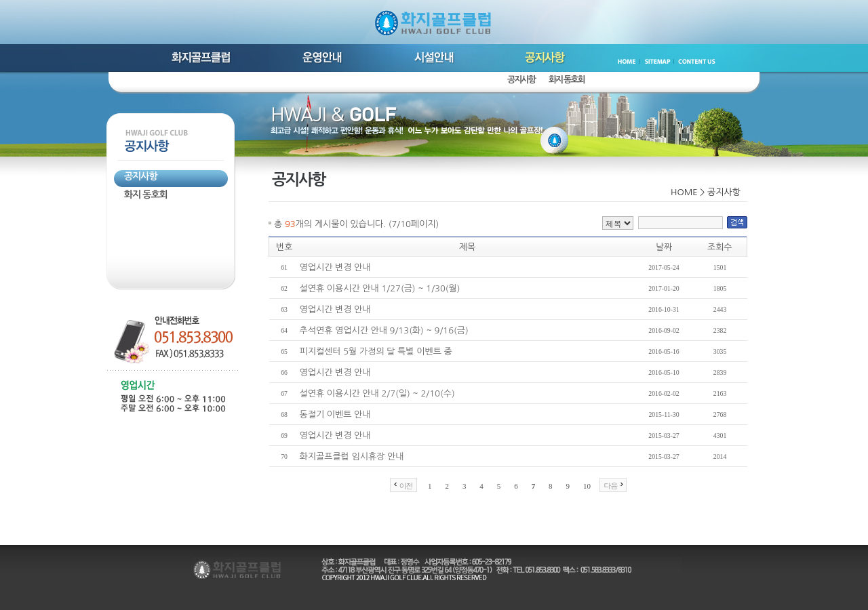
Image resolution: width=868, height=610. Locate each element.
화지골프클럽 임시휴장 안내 (352, 456)
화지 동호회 (567, 80)
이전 (406, 486)
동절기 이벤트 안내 (335, 414)
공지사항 (521, 80)
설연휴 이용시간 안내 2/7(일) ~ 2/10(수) (377, 393)
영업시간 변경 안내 (335, 267)
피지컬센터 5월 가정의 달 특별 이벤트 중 (376, 351)
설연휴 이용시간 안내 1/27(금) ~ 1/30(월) (380, 288)
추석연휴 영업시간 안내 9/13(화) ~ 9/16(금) (384, 330)
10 (587, 486)
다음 (610, 486)
